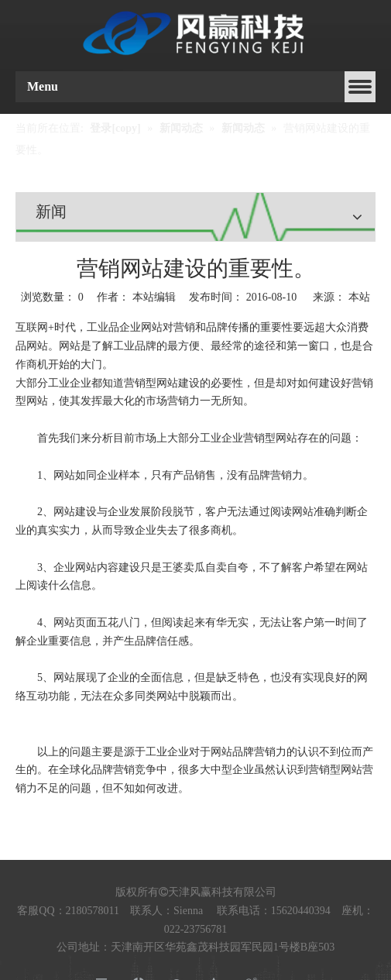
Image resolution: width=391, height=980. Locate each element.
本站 (359, 297)
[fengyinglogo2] (195, 34)
